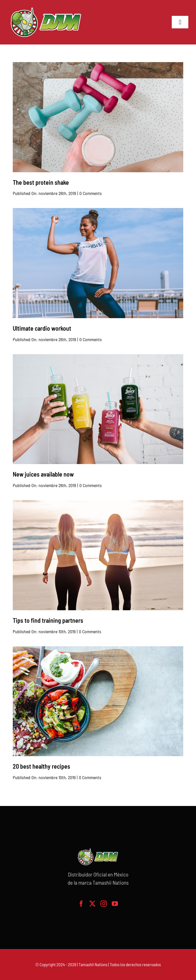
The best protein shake (41, 182)
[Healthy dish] (98, 649)
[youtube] (115, 904)
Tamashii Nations (93, 964)
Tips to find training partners (48, 620)
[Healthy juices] (98, 357)
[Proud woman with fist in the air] (98, 211)
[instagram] (104, 904)
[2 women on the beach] (98, 503)
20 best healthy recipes (41, 766)
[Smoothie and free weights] (98, 65)
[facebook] (81, 904)
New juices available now (43, 474)
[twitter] (92, 904)
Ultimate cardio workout (42, 328)
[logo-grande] (46, 8)
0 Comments (91, 193)
